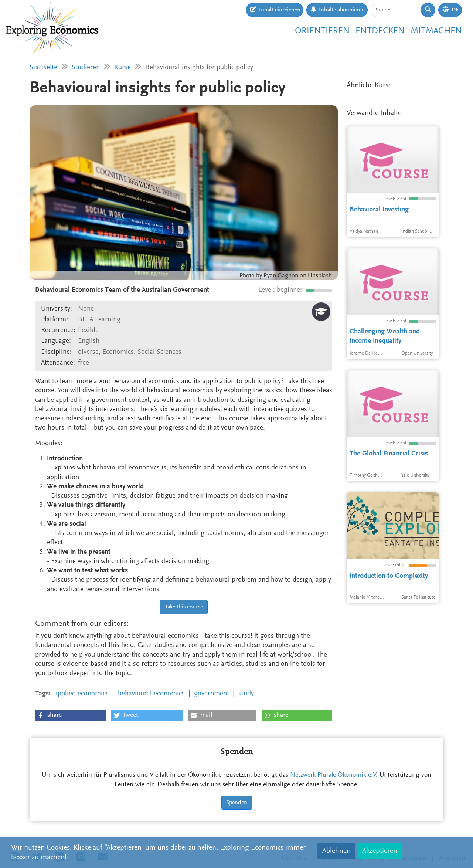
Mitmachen (436, 31)
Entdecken (380, 31)
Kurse (122, 67)
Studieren (86, 67)
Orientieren (322, 31)
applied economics (81, 694)
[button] (70, 715)
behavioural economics (151, 694)
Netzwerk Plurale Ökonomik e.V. (334, 775)
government (212, 694)
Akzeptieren (380, 851)
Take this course (184, 607)
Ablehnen (336, 851)
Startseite (43, 67)
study (246, 694)
